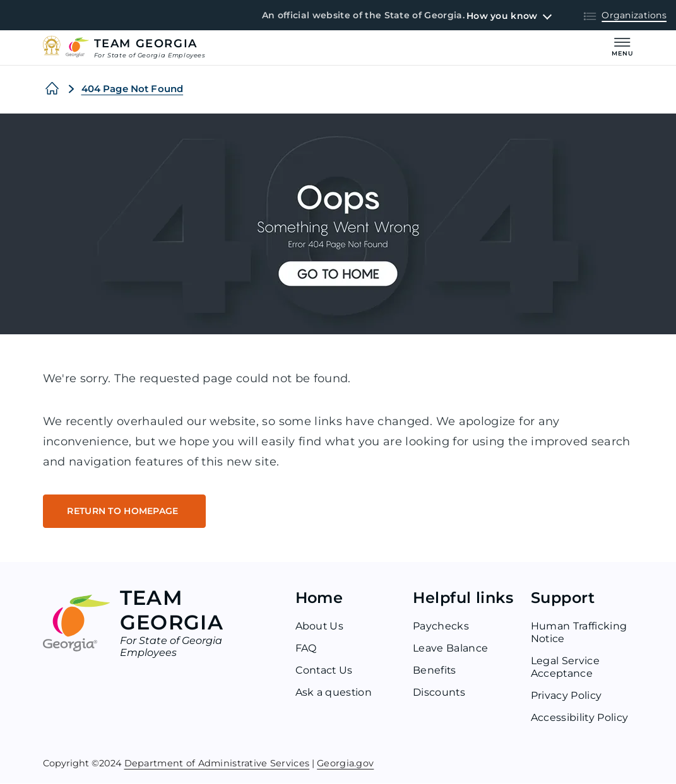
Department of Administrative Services (217, 763)
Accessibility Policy (580, 718)
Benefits (435, 671)
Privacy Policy (566, 696)
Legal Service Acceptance (565, 668)
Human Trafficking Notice (579, 633)
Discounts (439, 693)
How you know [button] (502, 16)
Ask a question (334, 693)
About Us (320, 627)
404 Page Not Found (133, 89)
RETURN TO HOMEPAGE (124, 512)
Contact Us (325, 671)
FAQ (306, 649)
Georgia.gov (345, 763)
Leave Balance (450, 649)
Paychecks (441, 627)
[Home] (52, 89)
